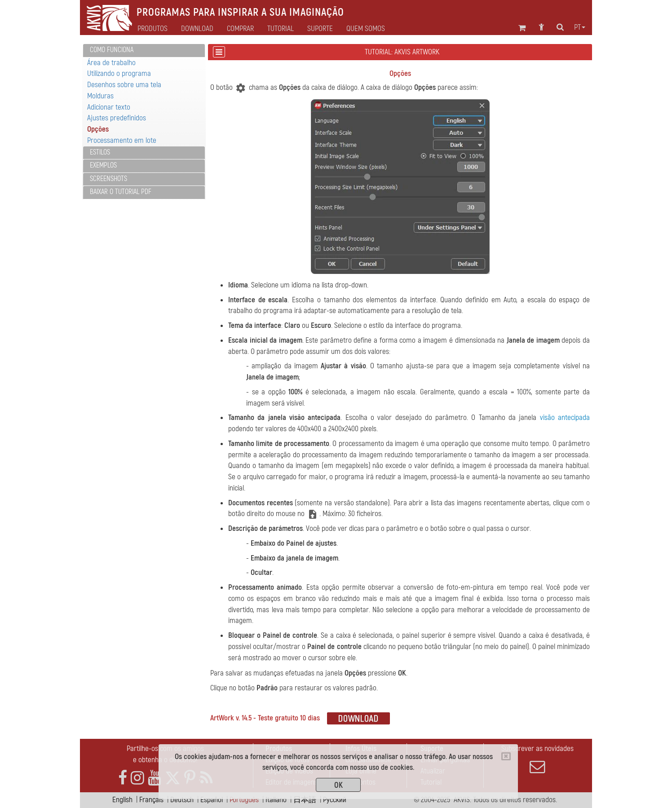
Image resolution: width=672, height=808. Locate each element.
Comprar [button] (240, 29)
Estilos (100, 152)
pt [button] (580, 27)
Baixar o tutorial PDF (121, 192)
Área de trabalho (111, 63)
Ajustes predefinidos (117, 118)
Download (197, 29)
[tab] (144, 51)
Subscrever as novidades (537, 759)
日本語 (305, 800)
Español (212, 800)
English (122, 800)
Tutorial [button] (281, 29)
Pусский (335, 800)
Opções (98, 129)
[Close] (506, 756)
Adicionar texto (109, 107)
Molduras (100, 96)
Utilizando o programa (119, 73)
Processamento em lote (122, 140)
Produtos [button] (153, 29)
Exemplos (103, 165)
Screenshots (108, 179)
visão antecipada (565, 417)
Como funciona (112, 50)
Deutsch (182, 800)
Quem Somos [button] (366, 29)
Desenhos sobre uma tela (124, 85)
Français (151, 800)
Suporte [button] (320, 29)
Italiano (276, 800)
